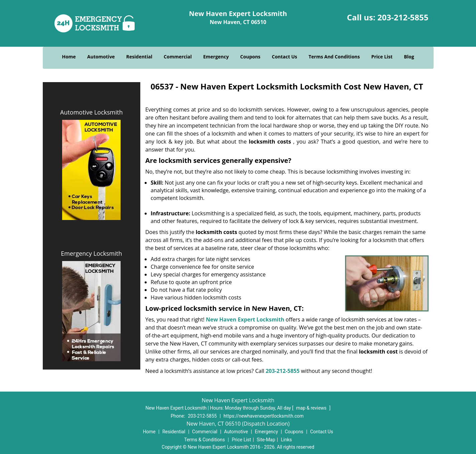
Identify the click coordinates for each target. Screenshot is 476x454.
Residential (139, 57)
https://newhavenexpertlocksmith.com (264, 416)
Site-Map (266, 440)
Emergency (216, 57)
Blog (409, 57)
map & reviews (312, 408)
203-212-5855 (403, 17)
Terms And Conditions (334, 57)
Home (69, 57)
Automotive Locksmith (91, 112)
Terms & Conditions (204, 440)
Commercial (178, 57)
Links (286, 440)
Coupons (250, 57)
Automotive (101, 57)
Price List (382, 57)
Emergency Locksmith (91, 253)
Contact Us (285, 57)
